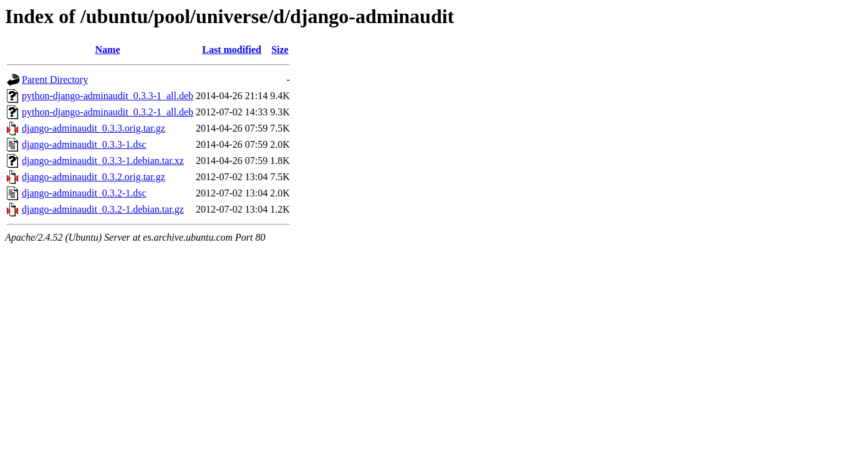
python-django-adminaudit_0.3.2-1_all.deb (108, 112)
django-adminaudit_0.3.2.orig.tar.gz (94, 177)
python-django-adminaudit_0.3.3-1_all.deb (108, 96)
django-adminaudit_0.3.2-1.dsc (84, 193)
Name (108, 50)
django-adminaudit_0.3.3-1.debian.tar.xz (103, 161)
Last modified (232, 50)
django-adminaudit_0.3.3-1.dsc (84, 144)
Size (280, 50)
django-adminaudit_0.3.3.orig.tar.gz (94, 128)
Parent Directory (55, 80)
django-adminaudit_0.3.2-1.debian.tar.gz (103, 209)
